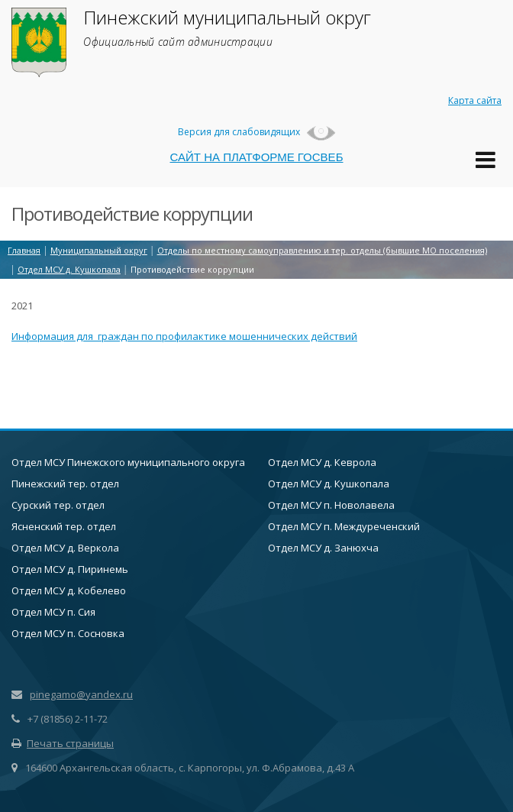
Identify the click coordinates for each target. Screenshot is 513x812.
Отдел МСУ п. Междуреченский (344, 526)
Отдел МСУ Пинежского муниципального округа (128, 462)
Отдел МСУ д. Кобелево (69, 590)
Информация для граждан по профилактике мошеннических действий (184, 336)
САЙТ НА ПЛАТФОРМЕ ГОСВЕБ (257, 157)
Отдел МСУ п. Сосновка (68, 633)
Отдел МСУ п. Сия (53, 612)
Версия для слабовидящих (257, 132)
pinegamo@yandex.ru (81, 694)
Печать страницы (63, 743)
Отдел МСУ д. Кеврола (322, 462)
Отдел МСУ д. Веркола (65, 548)
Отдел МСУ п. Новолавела (331, 505)
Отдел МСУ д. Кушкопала (329, 484)
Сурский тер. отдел (58, 505)
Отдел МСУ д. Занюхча (323, 548)
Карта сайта (475, 100)
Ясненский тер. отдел (64, 526)
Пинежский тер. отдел (65, 484)
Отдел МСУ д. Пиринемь (70, 569)
